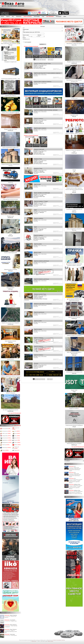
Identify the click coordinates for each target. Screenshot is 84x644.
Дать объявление (50, 17)
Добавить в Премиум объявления (31, 46)
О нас (43, 17)
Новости (8, 17)
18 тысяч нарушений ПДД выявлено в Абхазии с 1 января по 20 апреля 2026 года (76, 493)
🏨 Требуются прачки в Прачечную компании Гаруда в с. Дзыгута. (75, 264)
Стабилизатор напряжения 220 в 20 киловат (75, 209)
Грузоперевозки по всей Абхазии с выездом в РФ (75, 80)
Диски (17, 438)
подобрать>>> (43, 44)
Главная (2, 17)
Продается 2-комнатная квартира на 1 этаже (75, 150)
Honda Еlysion (14, 635)
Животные (6, 445)
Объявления (19, 17)
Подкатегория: (26, 29)
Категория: (43, 26)
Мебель (17, 445)
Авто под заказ (6, 428)
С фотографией (27, 42)
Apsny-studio (50, 641)
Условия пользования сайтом (59, 640)
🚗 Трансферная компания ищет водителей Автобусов (75, 299)
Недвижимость (7, 440)
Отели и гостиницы (28, 17)
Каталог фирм (37, 17)
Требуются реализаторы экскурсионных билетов (11, 164)
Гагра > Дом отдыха (42, 65)
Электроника (6, 438)
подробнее (27, 69)
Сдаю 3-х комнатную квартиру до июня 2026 (11, 631)
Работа (17, 442)
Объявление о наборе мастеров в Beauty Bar (75, 44)
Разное (5, 450)
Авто (13, 17)
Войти (65, 17)
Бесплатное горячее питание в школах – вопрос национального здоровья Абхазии (76, 481)
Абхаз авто (34, 641)
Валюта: (41, 36)
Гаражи (17, 440)
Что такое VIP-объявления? (15, 413)
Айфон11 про (14, 621)
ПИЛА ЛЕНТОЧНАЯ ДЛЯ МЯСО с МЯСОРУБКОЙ (75, 352)
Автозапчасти (6, 431)
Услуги (17, 433)
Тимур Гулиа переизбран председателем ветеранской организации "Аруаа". (75, 469)
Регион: (26, 39)
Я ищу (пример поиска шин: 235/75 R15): (31, 32)
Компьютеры (6, 448)
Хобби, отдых (6, 433)
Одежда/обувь (7, 436)
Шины (17, 436)
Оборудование (7, 442)
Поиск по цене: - (30, 36)
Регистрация (59, 17)
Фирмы (17, 450)
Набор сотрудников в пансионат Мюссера (75, 229)
